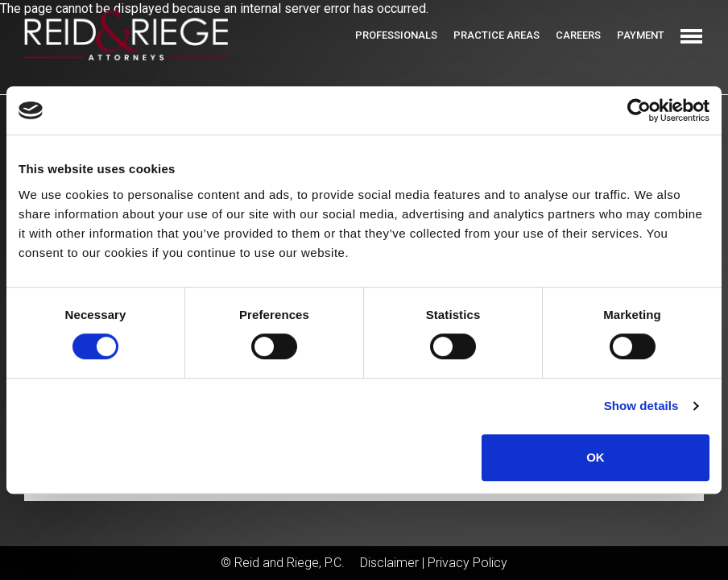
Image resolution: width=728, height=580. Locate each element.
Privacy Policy (467, 563)
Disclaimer (389, 563)
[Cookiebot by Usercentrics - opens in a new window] (639, 110)
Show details (641, 406)
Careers (578, 35)
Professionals (396, 35)
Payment (641, 35)
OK (596, 457)
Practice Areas (496, 35)
